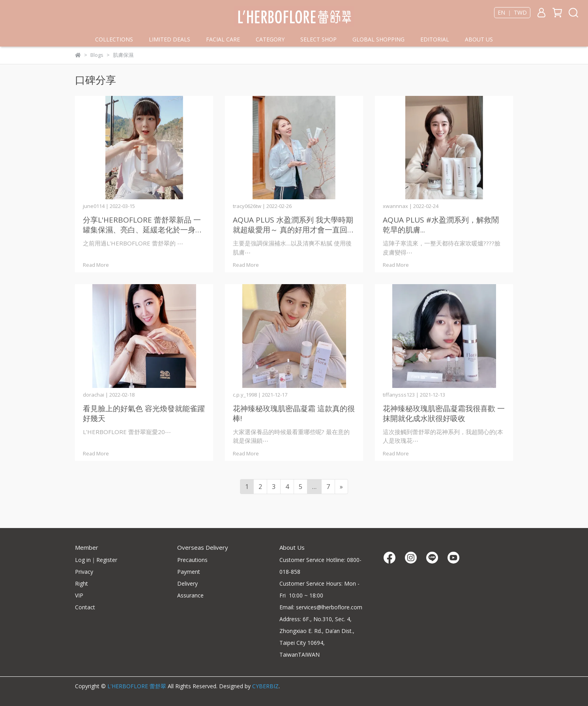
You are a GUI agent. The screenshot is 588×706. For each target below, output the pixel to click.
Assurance (190, 595)
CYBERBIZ (265, 686)
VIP (79, 595)
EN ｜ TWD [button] (512, 13)
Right (81, 583)
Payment (189, 572)
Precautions (192, 560)
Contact (85, 607)
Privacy (84, 572)
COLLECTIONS (114, 39)
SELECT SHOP (318, 39)
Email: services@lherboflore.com (321, 607)
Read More (96, 265)
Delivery (187, 583)
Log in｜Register (96, 560)
